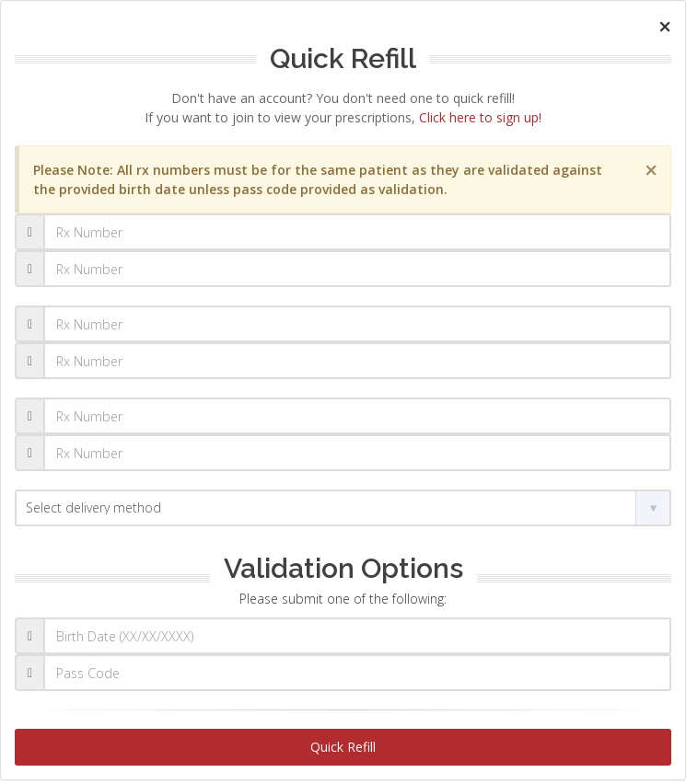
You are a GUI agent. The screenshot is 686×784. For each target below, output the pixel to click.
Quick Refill (343, 747)
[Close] (665, 26)
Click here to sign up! (480, 117)
